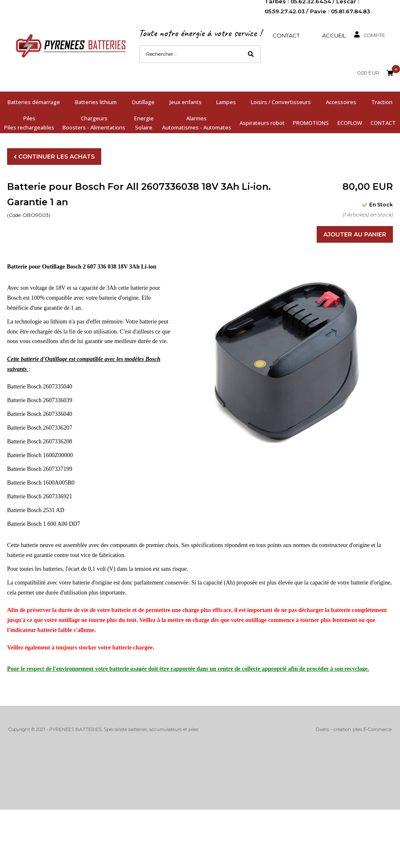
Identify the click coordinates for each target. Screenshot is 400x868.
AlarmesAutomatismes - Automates (197, 123)
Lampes (226, 102)
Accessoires (341, 102)
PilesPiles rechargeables (29, 123)
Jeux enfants (186, 102)
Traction (382, 102)
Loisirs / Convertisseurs (281, 102)
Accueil (334, 35)
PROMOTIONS (311, 123)
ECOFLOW (350, 123)
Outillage (143, 102)
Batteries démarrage (34, 102)
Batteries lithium (96, 102)
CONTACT (383, 123)
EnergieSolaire (144, 123)
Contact (286, 35)
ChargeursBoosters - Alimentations (94, 123)
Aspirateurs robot (262, 123)
